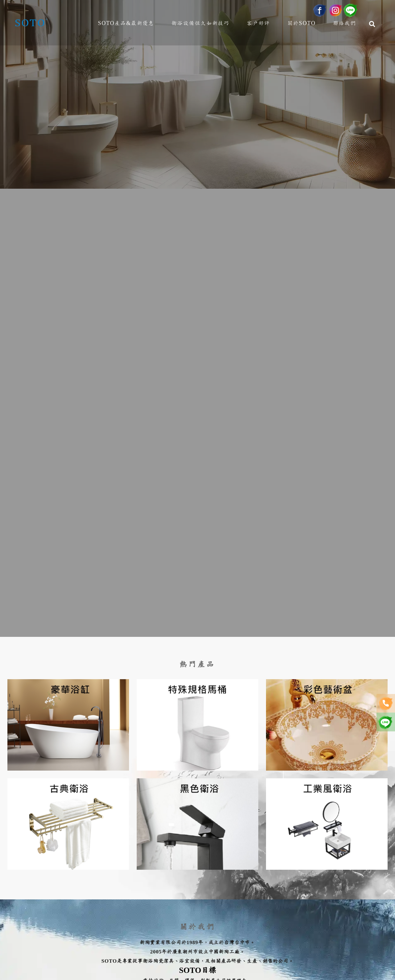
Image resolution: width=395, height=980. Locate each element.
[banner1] (197, 318)
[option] (197, 318)
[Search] (372, 26)
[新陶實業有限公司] (31, 25)
